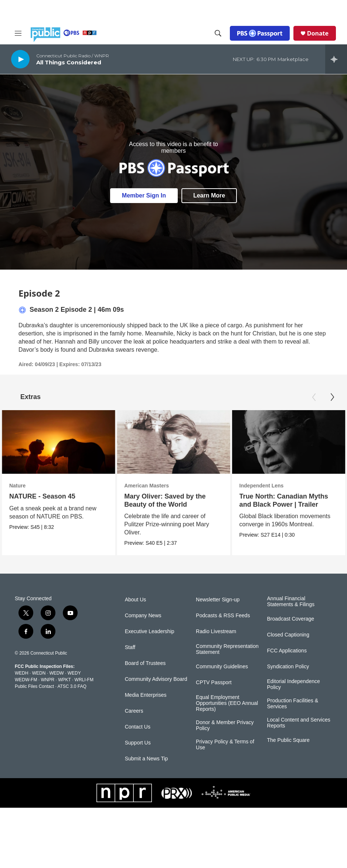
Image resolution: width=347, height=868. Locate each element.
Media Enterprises (146, 695)
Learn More (209, 195)
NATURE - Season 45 (42, 496)
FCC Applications (287, 651)
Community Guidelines (222, 667)
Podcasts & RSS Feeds (223, 616)
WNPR (47, 680)
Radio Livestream (216, 631)
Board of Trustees (145, 663)
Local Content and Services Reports (299, 723)
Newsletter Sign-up (218, 600)
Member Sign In (144, 195)
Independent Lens (275, 486)
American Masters (155, 486)
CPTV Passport (214, 683)
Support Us (138, 743)
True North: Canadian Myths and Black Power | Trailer (297, 500)
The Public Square (288, 740)
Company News (143, 616)
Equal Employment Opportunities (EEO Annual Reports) (227, 703)
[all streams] (336, 59)
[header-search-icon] (218, 33)
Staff (130, 647)
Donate (318, 33)
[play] (20, 59)
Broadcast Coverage (291, 619)
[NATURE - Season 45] (58, 442)
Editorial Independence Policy (294, 684)
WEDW (56, 673)
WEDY (74, 673)
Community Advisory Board (156, 679)
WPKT (64, 680)
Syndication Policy (288, 667)
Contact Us (138, 727)
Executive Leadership (150, 631)
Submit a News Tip (147, 759)
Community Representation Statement (227, 649)
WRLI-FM (84, 680)
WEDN (39, 673)
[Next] (332, 397)
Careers (134, 711)
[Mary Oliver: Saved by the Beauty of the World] (181, 442)
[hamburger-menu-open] (18, 33)
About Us (136, 600)
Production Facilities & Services (293, 704)
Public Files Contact (34, 686)
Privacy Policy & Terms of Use (225, 745)
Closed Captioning (288, 635)
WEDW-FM (26, 680)
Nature (17, 486)
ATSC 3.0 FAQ (72, 686)
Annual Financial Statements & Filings (291, 602)
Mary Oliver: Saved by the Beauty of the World (173, 500)
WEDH (22, 673)
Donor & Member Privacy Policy (225, 725)
